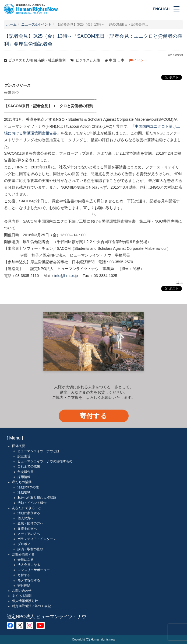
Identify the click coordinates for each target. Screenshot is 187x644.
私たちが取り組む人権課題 (37, 498)
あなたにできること (27, 508)
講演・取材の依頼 (30, 549)
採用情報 (24, 477)
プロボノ (24, 544)
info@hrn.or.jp (66, 276)
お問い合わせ (22, 591)
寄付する (93, 416)
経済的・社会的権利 (50, 60)
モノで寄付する (29, 580)
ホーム (11, 25)
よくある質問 (22, 596)
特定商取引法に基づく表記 (31, 606)
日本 (121, 60)
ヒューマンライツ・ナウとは (38, 451)
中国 (112, 60)
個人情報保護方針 (25, 601)
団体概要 (19, 446)
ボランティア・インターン (37, 539)
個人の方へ (26, 518)
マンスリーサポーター (34, 570)
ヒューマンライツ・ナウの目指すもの (45, 461)
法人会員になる (29, 565)
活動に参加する (29, 513)
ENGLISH (161, 9)
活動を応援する (23, 555)
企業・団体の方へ (30, 523)
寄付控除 (24, 586)
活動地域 (24, 492)
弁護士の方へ (27, 529)
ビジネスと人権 (21, 60)
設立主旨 (24, 456)
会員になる (26, 560)
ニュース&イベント (36, 25)
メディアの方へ (29, 534)
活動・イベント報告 (32, 503)
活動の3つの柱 (28, 487)
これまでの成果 (29, 466)
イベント (140, 60)
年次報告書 (26, 472)
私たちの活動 (22, 482)
